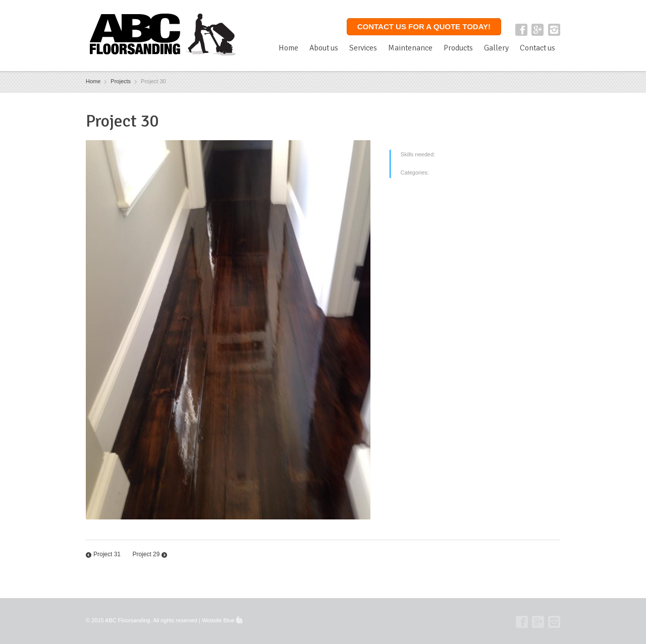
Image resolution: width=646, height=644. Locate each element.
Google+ (537, 30)
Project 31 (107, 554)
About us (324, 48)
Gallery (496, 48)
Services (363, 48)
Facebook (521, 30)
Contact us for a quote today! (424, 26)
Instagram (554, 30)
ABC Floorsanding (127, 620)
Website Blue (218, 620)
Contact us (537, 48)
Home (288, 48)
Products (458, 48)
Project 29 (146, 554)
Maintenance (410, 48)
